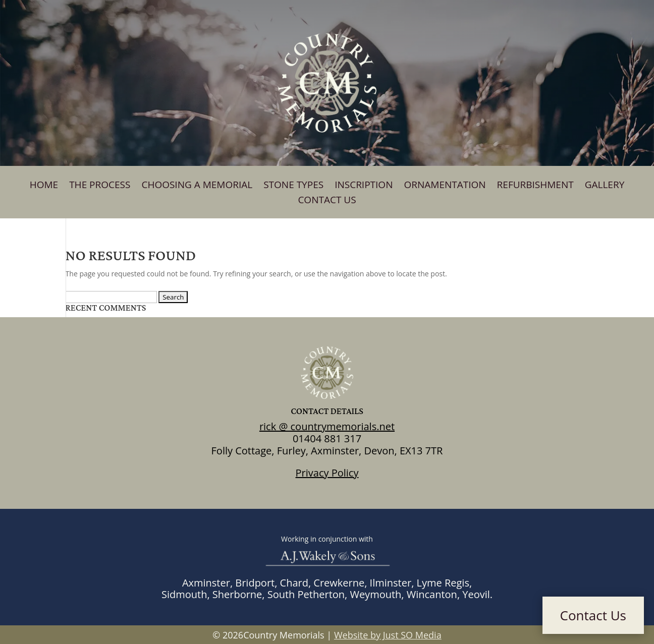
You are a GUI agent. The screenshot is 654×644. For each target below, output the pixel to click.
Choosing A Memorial (197, 186)
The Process (100, 186)
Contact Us (327, 201)
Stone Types (293, 186)
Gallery (605, 186)
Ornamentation (445, 186)
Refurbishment (535, 186)
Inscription (364, 186)
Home (44, 186)
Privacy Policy (327, 473)
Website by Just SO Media (388, 635)
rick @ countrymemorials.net (327, 426)
